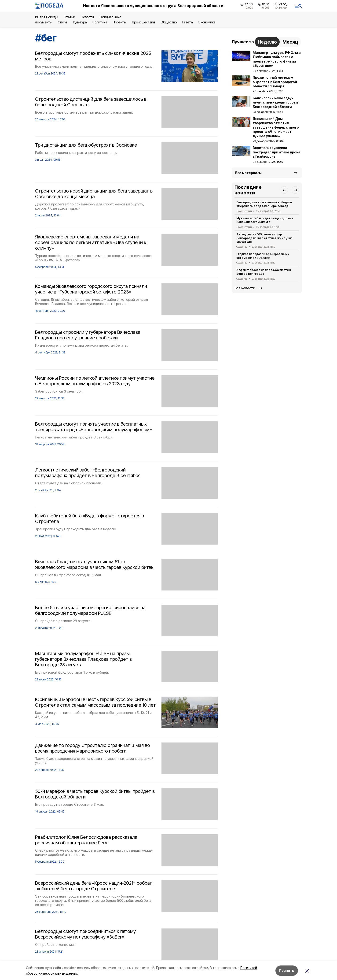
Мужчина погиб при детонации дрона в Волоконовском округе (265, 220)
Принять (287, 971)
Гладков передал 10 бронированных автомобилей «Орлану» (263, 256)
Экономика (207, 22)
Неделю (267, 42)
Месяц (290, 42)
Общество (168, 22)
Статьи (69, 17)
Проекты (120, 22)
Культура (80, 22)
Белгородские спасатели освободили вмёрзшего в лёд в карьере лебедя (264, 204)
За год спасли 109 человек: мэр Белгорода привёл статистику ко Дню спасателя (264, 238)
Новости (87, 17)
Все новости (245, 288)
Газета (188, 22)
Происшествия (143, 22)
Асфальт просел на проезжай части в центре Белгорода (264, 272)
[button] (284, 190)
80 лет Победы (47, 17)
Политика (100, 22)
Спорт (63, 22)
